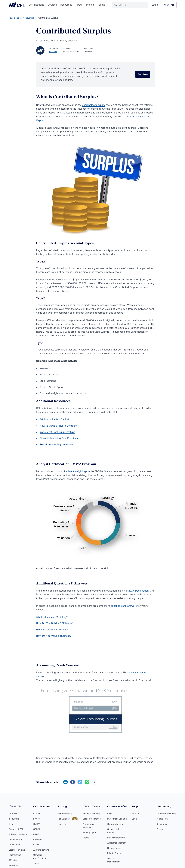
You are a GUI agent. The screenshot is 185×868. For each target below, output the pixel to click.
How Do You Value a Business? (54, 636)
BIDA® (36, 834)
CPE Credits (15, 845)
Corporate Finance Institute (17, 5)
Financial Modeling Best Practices (59, 438)
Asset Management (117, 843)
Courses (52, 5)
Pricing (90, 5)
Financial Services (91, 814)
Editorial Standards (18, 834)
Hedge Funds (114, 848)
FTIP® (36, 845)
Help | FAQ (137, 814)
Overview (13, 814)
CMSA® (37, 824)
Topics (36, 863)
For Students (64, 819)
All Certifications (41, 850)
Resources (66, 5)
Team (11, 824)
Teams (101, 5)
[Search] (130, 5)
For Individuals (65, 814)
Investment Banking (117, 819)
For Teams (63, 824)
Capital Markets (115, 824)
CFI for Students (17, 839)
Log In (155, 5)
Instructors (14, 819)
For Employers (89, 833)
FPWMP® (38, 839)
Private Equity (114, 853)
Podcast (161, 829)
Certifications (36, 5)
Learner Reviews (17, 850)
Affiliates (13, 860)
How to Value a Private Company (59, 426)
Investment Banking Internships (57, 432)
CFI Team (53, 51)
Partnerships (15, 855)
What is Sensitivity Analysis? (52, 629)
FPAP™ (36, 819)
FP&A (110, 814)
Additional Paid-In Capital (54, 419)
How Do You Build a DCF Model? (55, 623)
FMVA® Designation (137, 591)
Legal (135, 819)
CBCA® (37, 829)
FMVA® (37, 814)
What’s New (162, 819)
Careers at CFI (16, 829)
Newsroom (14, 865)
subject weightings (76, 471)
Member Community (166, 814)
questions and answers (124, 606)
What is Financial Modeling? (52, 617)
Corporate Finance (92, 819)
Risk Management (116, 838)
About (79, 5)
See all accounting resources (57, 444)
